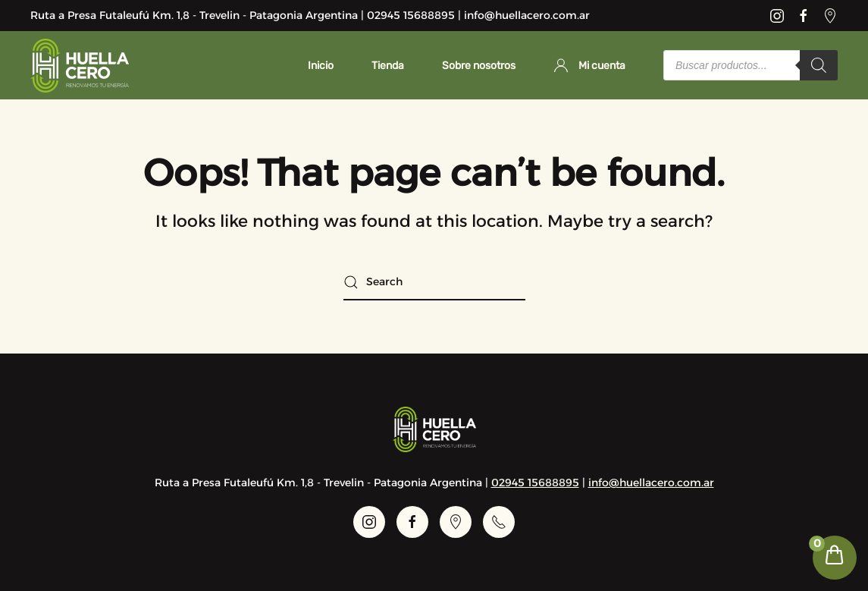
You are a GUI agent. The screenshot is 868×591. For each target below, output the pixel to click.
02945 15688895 (535, 483)
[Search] (819, 65)
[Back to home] (80, 65)
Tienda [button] (388, 66)
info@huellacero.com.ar (651, 483)
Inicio (321, 66)
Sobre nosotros (479, 66)
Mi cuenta (590, 65)
